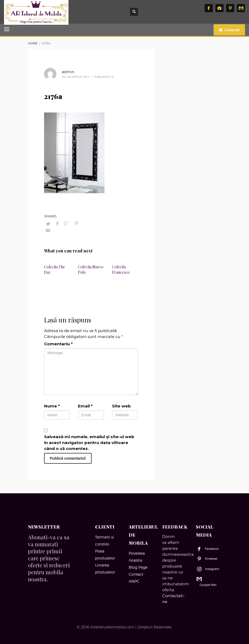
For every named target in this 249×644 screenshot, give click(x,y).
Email (85, 406)
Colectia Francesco (121, 270)
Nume (52, 406)
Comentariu (58, 344)
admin (68, 72)
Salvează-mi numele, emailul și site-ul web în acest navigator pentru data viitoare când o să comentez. (89, 443)
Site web (121, 406)
